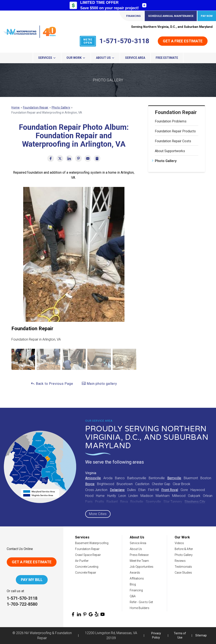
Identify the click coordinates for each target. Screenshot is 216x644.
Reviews (180, 561)
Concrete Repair (86, 573)
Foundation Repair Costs (173, 141)
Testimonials (183, 567)
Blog (133, 584)
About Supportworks (170, 151)
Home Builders (140, 608)
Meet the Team (139, 561)
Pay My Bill (32, 580)
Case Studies (183, 573)
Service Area (135, 58)
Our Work (76, 58)
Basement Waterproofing (92, 543)
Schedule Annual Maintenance (171, 16)
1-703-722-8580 (22, 604)
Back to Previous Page (52, 383)
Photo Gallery (166, 161)
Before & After (184, 549)
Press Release (139, 555)
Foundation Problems (171, 121)
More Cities (98, 514)
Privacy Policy (156, 635)
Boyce (90, 484)
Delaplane (117, 490)
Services (47, 58)
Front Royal (170, 490)
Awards (135, 573)
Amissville (93, 478)
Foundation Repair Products (175, 131)
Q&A (133, 596)
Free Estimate (167, 58)
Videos (179, 543)
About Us (105, 58)
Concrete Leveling (87, 567)
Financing (133, 16)
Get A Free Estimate (32, 562)
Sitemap (201, 635)
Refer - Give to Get (141, 602)
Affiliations (137, 578)
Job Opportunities (142, 567)
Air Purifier (82, 561)
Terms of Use (180, 635)
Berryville (174, 478)
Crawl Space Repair (88, 555)
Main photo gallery (99, 383)
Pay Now (207, 16)
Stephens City (195, 502)
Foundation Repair (176, 112)
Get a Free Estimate (183, 41)
